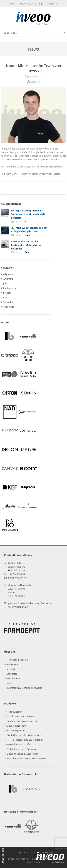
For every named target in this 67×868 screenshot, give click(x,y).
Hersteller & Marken (17, 660)
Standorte (12, 674)
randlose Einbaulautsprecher (22, 721)
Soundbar (8, 302)
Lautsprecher (10, 288)
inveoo (11, 859)
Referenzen (13, 664)
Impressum (53, 4)
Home (11, 4)
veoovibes (9, 307)
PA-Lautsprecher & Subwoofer (23, 749)
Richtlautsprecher (16, 730)
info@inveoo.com (18, 578)
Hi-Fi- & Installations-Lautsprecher (25, 740)
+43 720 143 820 (17, 574)
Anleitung (8, 279)
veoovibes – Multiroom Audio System (27, 758)
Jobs (5, 283)
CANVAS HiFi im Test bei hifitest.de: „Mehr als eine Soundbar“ (26, 245)
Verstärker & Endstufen (19, 744)
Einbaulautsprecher (17, 726)
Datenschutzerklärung (31, 4)
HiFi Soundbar (14, 712)
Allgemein (35, 82)
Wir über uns (13, 678)
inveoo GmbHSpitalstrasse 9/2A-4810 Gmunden (17, 567)
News (10, 683)
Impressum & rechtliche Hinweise (24, 688)
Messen (7, 293)
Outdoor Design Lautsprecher (22, 754)
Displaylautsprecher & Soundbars (24, 735)
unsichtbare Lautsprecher (20, 716)
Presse (7, 297)
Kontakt (11, 669)
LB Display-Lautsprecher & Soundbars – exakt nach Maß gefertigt (28, 214)
